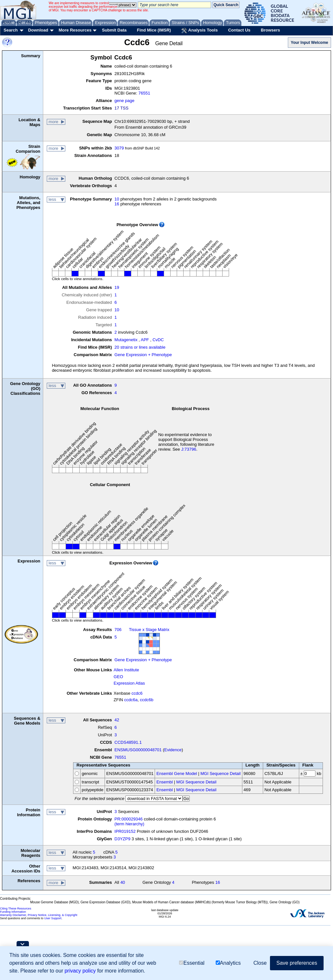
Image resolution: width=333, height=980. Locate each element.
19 (117, 287)
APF (145, 340)
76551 (144, 93)
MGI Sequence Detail (221, 774)
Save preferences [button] (297, 963)
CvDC (158, 340)
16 (117, 204)
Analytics (228, 963)
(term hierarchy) (129, 824)
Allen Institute (126, 670)
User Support (53, 918)
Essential (192, 963)
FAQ (29, 22)
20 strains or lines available (140, 347)
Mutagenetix (126, 340)
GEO (118, 677)
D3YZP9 (122, 839)
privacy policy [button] (80, 971)
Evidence (173, 750)
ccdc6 (137, 693)
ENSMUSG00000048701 (138, 750)
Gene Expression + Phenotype (143, 355)
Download (38, 30)
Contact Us (239, 30)
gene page (124, 101)
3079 (119, 148)
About (7, 22)
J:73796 (189, 449)
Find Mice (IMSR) (154, 30)
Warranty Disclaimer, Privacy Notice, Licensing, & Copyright (39, 915)
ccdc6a (131, 700)
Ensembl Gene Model (177, 774)
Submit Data (114, 30)
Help (18, 22)
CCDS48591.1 (128, 742)
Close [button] (260, 963)
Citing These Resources (16, 909)
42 (117, 720)
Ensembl (165, 782)
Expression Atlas (129, 683)
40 (122, 882)
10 (117, 199)
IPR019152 (125, 831)
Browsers (270, 30)
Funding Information (13, 912)
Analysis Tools (199, 31)
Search (11, 30)
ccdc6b (147, 700)
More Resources (75, 30)
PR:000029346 (128, 819)
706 (118, 630)
